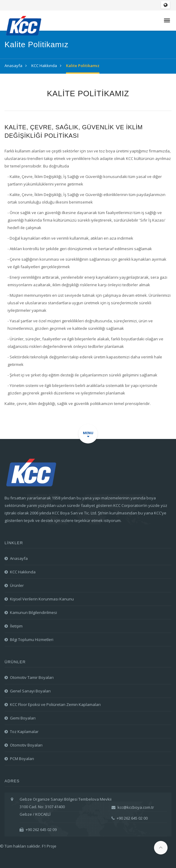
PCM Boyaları (22, 759)
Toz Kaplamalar (24, 732)
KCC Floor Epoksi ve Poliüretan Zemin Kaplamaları (55, 704)
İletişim (16, 626)
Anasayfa (13, 66)
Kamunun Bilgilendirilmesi (33, 612)
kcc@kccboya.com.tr (133, 807)
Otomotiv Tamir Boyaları (32, 677)
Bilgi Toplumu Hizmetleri (32, 639)
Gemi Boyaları (23, 718)
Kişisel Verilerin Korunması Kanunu (42, 599)
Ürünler (17, 585)
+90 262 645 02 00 (130, 818)
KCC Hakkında (44, 66)
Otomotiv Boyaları (26, 745)
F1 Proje (49, 846)
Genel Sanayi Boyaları (30, 691)
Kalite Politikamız (83, 66)
